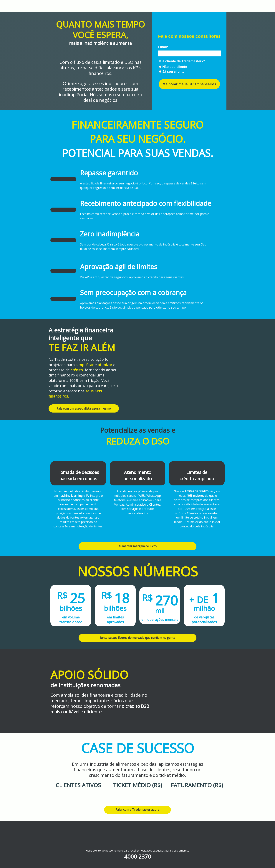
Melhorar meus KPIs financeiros (189, 84)
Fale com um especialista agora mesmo (84, 408)
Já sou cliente (172, 72)
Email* (163, 47)
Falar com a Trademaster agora (137, 810)
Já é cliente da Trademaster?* (181, 61)
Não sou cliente (173, 67)
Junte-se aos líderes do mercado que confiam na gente (137, 638)
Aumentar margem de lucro (137, 546)
